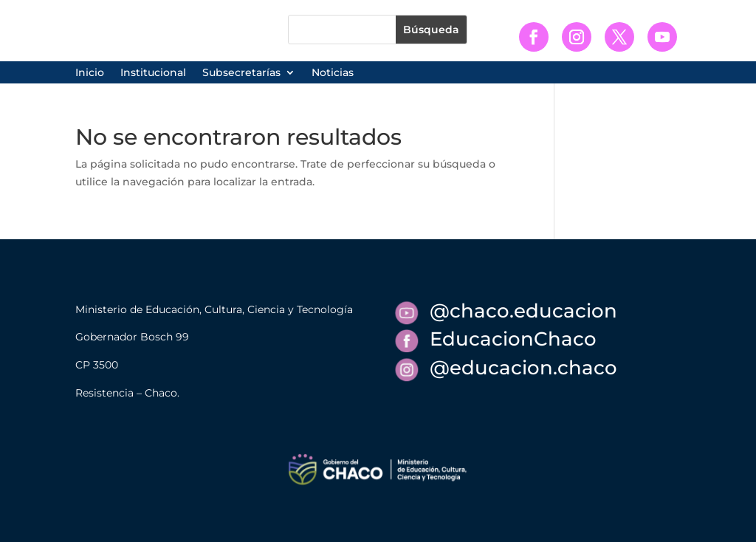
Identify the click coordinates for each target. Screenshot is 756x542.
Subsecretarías (241, 73)
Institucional (153, 73)
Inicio (90, 73)
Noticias (333, 73)
